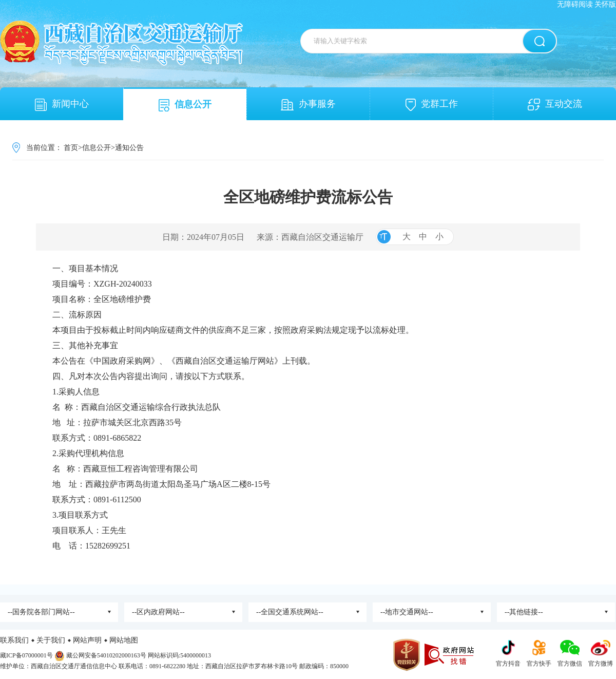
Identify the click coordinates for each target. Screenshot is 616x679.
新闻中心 (62, 105)
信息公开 (185, 105)
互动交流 (555, 105)
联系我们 (14, 640)
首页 (71, 148)
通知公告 (129, 148)
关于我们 (51, 640)
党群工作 (432, 105)
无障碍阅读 (575, 4)
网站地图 (124, 640)
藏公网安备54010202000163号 (106, 655)
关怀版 (605, 4)
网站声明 (87, 640)
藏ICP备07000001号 (26, 655)
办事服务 (308, 105)
